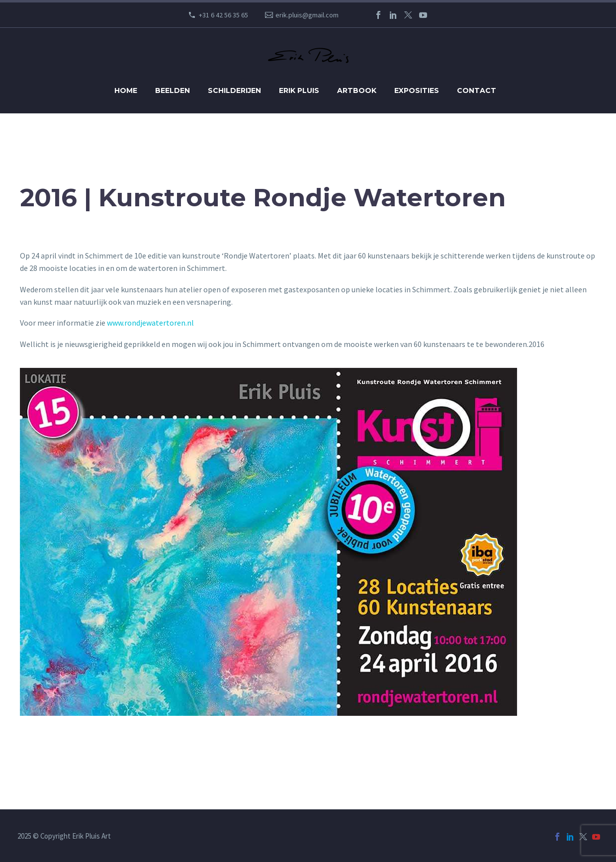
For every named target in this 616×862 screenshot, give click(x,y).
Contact (477, 90)
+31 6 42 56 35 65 (223, 15)
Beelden (173, 90)
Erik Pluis (299, 90)
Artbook (357, 90)
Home (126, 90)
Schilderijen (234, 90)
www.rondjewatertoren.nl (150, 323)
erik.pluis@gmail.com (307, 15)
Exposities (417, 90)
